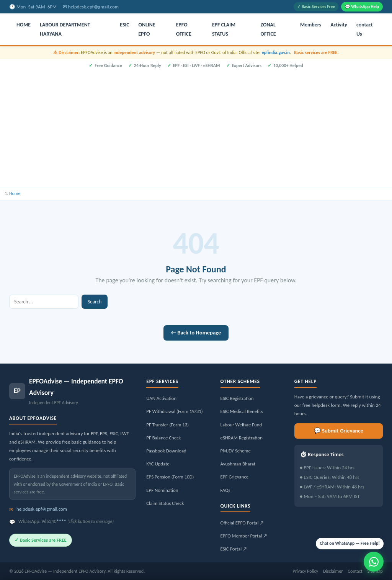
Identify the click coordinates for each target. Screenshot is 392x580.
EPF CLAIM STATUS (224, 29)
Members (311, 25)
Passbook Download (166, 451)
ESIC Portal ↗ (234, 549)
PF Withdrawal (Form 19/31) (174, 411)
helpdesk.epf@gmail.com (93, 7)
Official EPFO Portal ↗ (242, 523)
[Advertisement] (196, 127)
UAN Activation (161, 398)
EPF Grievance (235, 477)
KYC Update (158, 464)
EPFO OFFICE (184, 29)
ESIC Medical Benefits (242, 411)
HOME (24, 25)
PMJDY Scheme (236, 451)
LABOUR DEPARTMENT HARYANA (65, 29)
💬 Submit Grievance (339, 431)
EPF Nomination (162, 490)
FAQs (225, 490)
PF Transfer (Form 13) (167, 425)
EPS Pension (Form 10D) (170, 477)
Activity (339, 25)
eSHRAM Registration (242, 438)
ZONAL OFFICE (268, 29)
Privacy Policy (305, 571)
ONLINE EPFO (147, 29)
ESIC (124, 25)
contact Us (365, 29)
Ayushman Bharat (238, 464)
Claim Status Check (165, 503)
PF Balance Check (163, 438)
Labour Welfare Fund (241, 425)
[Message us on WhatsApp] (374, 562)
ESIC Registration (237, 398)
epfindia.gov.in (276, 52)
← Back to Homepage (196, 333)
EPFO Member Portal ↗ (244, 536)
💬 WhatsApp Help (362, 7)
